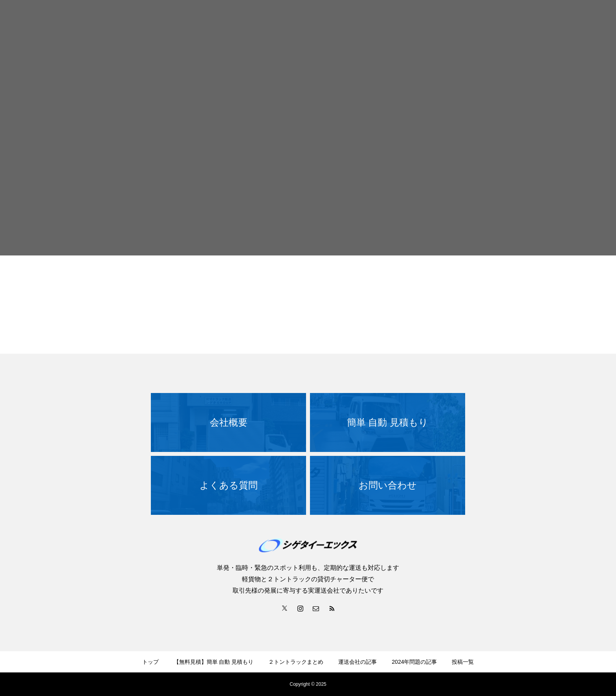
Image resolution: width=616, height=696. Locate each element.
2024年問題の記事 (414, 662)
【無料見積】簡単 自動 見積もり (214, 662)
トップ (150, 662)
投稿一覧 (463, 662)
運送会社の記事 (357, 662)
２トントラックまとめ (296, 662)
